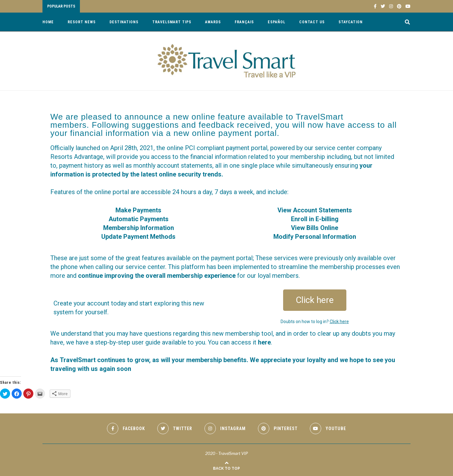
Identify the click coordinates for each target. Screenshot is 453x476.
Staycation (351, 22)
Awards (213, 22)
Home (48, 22)
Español (277, 22)
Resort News (82, 22)
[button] (315, 300)
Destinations (124, 22)
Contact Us (312, 22)
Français (244, 22)
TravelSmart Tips (172, 22)
